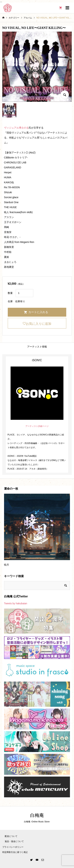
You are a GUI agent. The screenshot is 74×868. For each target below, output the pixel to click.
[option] (37, 531)
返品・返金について (14, 841)
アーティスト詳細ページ (37, 426)
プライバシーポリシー (13, 847)
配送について (11, 836)
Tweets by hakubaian (16, 603)
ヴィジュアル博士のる (16, 128)
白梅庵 (37, 815)
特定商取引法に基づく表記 (15, 852)
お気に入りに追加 (39, 324)
